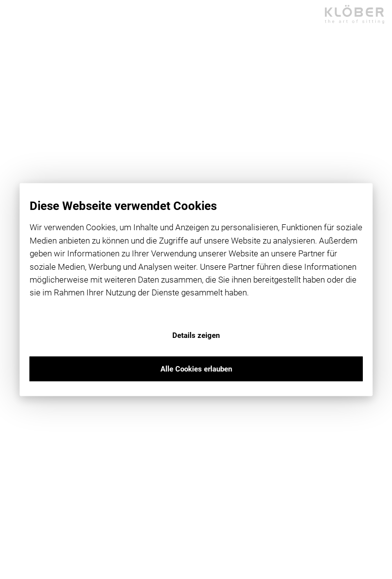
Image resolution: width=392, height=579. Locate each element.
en (32, 153)
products (44, 85)
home (39, 74)
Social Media (33, 161)
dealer (40, 97)
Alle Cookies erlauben (196, 369)
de (12, 153)
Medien (21, 178)
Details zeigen (196, 335)
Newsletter (31, 170)
